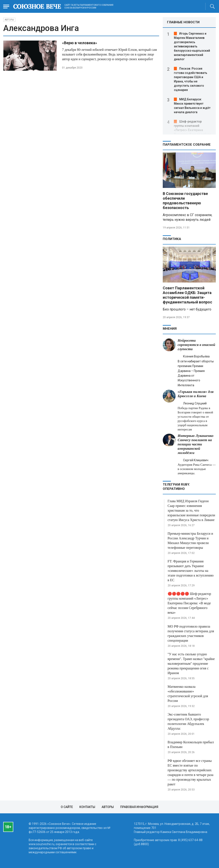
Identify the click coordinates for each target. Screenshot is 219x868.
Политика (172, 239)
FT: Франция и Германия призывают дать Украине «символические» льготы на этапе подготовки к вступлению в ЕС (191, 571)
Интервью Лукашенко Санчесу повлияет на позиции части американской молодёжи (196, 444)
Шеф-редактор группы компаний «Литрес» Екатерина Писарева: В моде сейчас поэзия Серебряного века (192, 130)
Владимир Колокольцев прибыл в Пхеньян (191, 744)
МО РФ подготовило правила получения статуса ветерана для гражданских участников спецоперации (191, 633)
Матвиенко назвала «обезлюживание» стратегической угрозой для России (188, 694)
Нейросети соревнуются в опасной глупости (197, 345)
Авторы (9, 20)
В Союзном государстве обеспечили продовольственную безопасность (185, 201)
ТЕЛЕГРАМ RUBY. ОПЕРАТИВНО (176, 487)
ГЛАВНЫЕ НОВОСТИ (183, 22)
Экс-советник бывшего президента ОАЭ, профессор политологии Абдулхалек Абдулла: (188, 721)
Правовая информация (139, 807)
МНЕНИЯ (170, 329)
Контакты (87, 807)
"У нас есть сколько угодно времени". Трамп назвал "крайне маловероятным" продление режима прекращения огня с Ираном (191, 664)
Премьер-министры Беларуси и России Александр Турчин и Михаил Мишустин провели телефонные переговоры (190, 541)
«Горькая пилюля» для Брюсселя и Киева (196, 394)
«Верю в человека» (80, 43)
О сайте (67, 807)
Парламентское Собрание (187, 145)
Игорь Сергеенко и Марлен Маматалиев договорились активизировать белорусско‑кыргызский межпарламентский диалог (192, 46)
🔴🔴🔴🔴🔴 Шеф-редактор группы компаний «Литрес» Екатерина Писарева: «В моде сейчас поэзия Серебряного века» (189, 603)
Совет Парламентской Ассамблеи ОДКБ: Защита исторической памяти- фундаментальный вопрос (187, 295)
